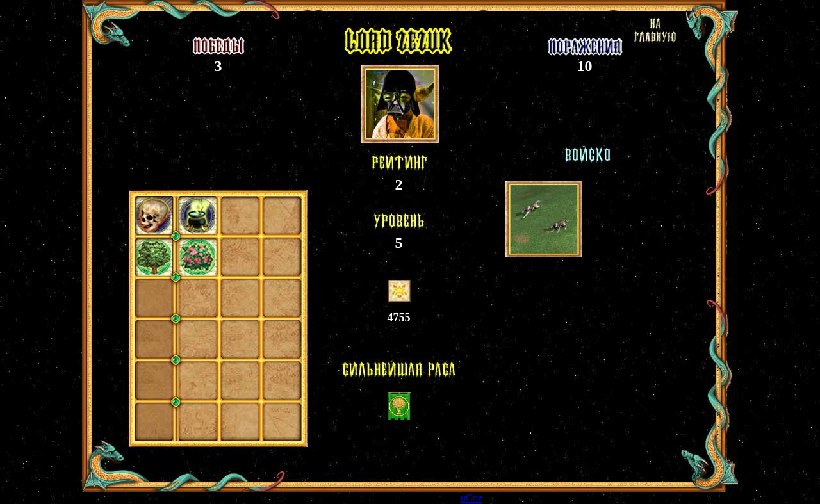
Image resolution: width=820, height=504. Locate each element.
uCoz (471, 498)
